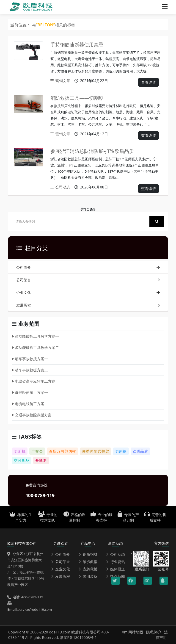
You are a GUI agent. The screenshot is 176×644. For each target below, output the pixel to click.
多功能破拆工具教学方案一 (35, 336)
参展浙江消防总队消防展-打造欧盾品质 (96, 151)
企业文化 (88, 293)
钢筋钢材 (88, 554)
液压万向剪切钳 (62, 451)
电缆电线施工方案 (28, 404)
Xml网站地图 (133, 632)
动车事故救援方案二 (30, 370)
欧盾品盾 (140, 451)
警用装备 (88, 576)
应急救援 (88, 569)
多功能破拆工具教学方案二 (35, 348)
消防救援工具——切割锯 (79, 98)
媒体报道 (115, 569)
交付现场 (22, 460)
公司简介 (88, 267)
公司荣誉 (88, 280)
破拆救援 (88, 562)
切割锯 (121, 451)
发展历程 (88, 305)
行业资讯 (115, 562)
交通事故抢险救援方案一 (34, 415)
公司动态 (60, 187)
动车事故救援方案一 (30, 359)
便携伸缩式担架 (96, 451)
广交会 (37, 451)
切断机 (20, 451)
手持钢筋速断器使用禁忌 (79, 44)
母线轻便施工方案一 (30, 392)
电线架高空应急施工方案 (34, 381)
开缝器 (41, 460)
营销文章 (60, 81)
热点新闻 (115, 576)
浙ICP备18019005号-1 (78, 638)
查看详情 (148, 82)
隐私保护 (154, 632)
